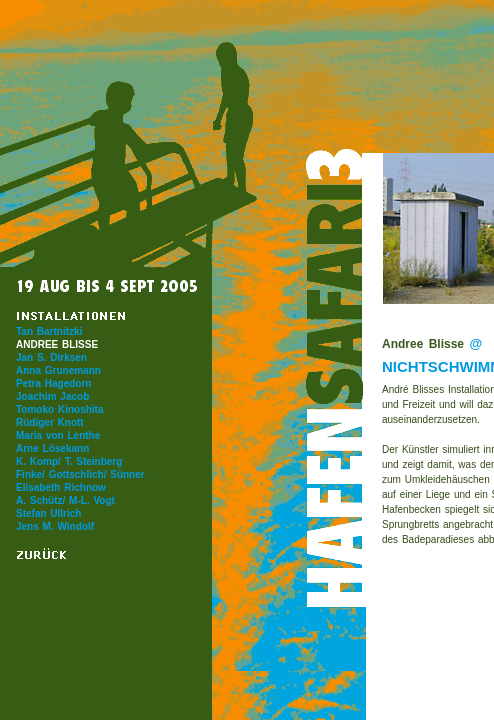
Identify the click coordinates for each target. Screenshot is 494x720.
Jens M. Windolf (55, 526)
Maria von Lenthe (58, 435)
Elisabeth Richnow (61, 487)
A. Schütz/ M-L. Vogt (65, 500)
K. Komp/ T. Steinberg (69, 461)
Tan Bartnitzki (49, 331)
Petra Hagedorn (53, 383)
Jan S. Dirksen (51, 357)
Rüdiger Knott (50, 422)
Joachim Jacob (52, 396)
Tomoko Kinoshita (59, 409)
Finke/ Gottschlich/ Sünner (80, 474)
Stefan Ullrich (48, 513)
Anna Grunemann (58, 370)
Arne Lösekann (52, 448)
